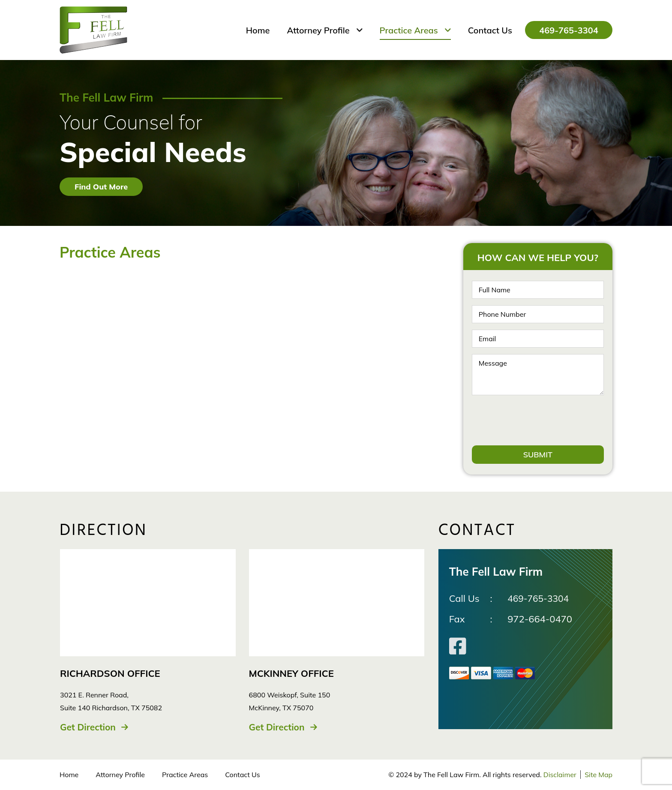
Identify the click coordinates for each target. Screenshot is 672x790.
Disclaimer (559, 775)
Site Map (598, 775)
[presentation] (537, 420)
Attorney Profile (120, 775)
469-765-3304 (560, 30)
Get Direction (89, 727)
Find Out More (101, 187)
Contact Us (242, 775)
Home (69, 775)
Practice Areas (185, 775)
